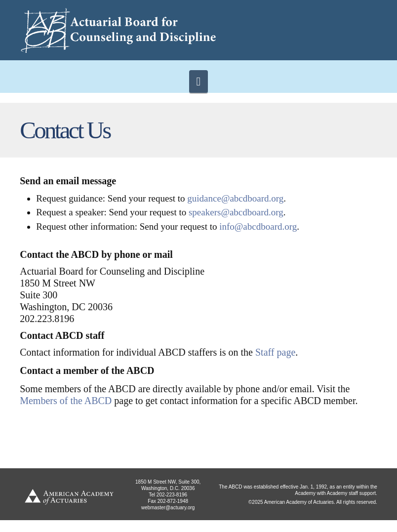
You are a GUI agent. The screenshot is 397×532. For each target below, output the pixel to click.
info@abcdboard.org (258, 226)
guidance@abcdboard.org (235, 198)
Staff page (275, 352)
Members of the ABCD (66, 401)
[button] (199, 82)
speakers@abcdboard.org (236, 212)
